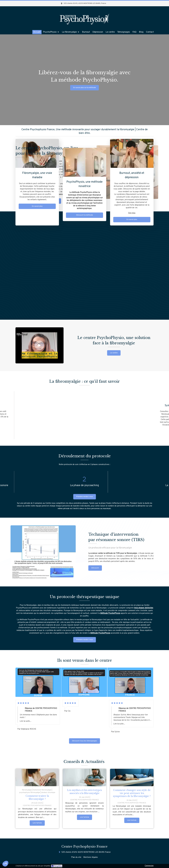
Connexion (149, 866)
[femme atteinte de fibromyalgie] (37, 778)
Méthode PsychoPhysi (110, 613)
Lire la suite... (26, 721)
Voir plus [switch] (132, 213)
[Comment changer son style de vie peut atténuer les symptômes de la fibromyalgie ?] (132, 778)
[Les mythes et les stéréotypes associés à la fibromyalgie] (84, 778)
